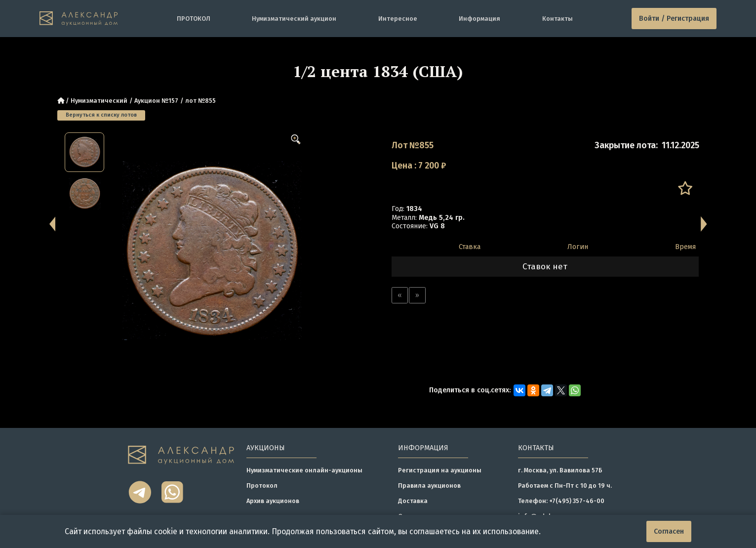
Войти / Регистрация (674, 19)
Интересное (398, 19)
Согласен (669, 531)
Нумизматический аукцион (294, 19)
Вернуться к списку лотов (101, 115)
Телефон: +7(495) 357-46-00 (561, 501)
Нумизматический (99, 101)
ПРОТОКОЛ (194, 19)
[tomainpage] (79, 19)
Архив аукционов (273, 501)
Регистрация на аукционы (440, 470)
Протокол (262, 485)
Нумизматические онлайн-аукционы (304, 470)
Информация (479, 19)
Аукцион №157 (156, 101)
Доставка (413, 501)
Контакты (557, 19)
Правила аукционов (429, 485)
